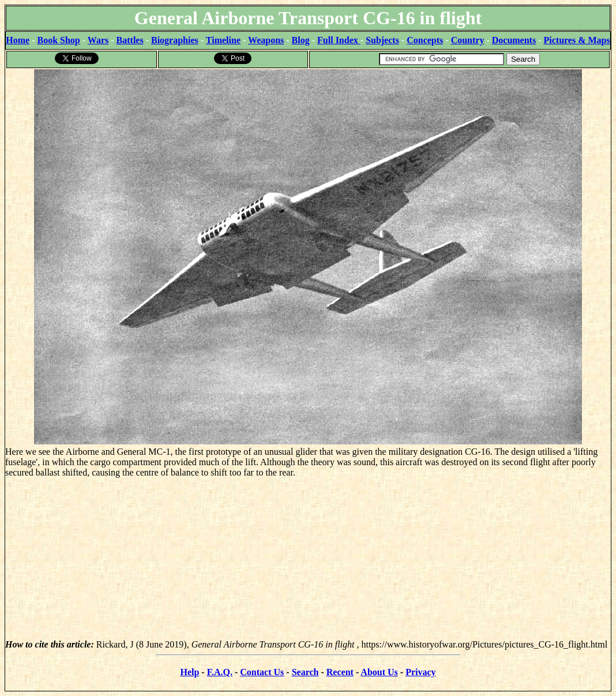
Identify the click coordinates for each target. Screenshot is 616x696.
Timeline (223, 40)
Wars (98, 40)
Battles (130, 40)
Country (468, 40)
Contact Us (262, 672)
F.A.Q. (220, 672)
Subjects (382, 40)
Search (305, 672)
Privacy (420, 672)
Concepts (425, 40)
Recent (340, 672)
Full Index (339, 40)
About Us (379, 672)
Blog (301, 40)
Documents (514, 40)
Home (18, 40)
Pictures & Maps (577, 40)
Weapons (266, 40)
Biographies (175, 40)
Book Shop (58, 40)
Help (189, 672)
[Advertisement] (308, 559)
